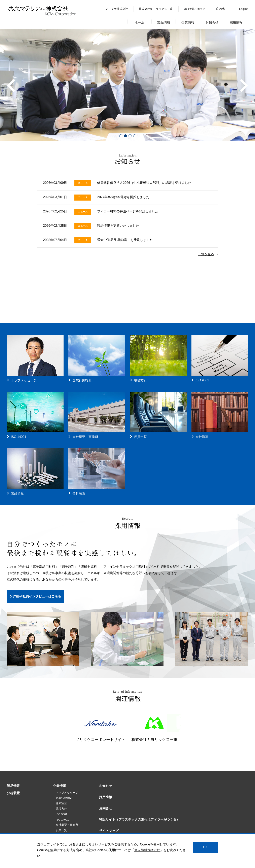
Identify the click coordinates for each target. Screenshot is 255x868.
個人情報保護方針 (147, 850)
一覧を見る (206, 254)
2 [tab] (125, 136)
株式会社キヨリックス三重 (156, 9)
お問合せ (106, 808)
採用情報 (236, 22)
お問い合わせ (194, 9)
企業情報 (188, 22)
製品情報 (164, 22)
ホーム (140, 22)
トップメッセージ (67, 793)
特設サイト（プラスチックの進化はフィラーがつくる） (139, 819)
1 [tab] (121, 136)
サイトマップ (109, 831)
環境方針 (61, 809)
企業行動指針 (64, 798)
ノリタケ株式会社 (117, 9)
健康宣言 (61, 803)
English (242, 9)
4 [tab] (134, 136)
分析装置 (13, 793)
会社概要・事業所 (67, 825)
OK (205, 847)
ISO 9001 (61, 814)
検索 (221, 9)
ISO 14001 (62, 820)
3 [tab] (130, 136)
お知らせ (212, 22)
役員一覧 (61, 830)
